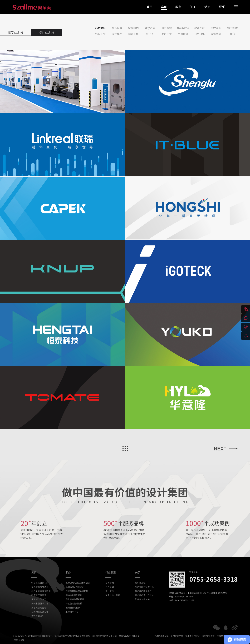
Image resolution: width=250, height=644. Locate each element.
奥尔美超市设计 (193, 642)
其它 (232, 34)
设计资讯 (110, 597)
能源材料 (117, 28)
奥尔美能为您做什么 (144, 593)
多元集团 (117, 34)
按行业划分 (46, 32)
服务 (178, 7)
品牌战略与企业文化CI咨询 (78, 589)
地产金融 (166, 28)
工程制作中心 (72, 618)
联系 (222, 7)
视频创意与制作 (73, 614)
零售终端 (216, 34)
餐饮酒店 (150, 28)
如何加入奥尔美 (142, 605)
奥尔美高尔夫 (177, 642)
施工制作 (232, 28)
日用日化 (199, 34)
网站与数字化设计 (74, 601)
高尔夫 (150, 34)
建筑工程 (133, 34)
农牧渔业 (216, 28)
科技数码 (100, 28)
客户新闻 (110, 593)
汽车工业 (100, 34)
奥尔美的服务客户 (143, 597)
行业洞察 (111, 578)
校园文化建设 (223, 642)
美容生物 (166, 34)
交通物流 (183, 34)
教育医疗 (199, 28)
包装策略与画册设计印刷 (77, 597)
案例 (164, 7)
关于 (193, 7)
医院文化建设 (208, 642)
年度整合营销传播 (74, 609)
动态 (207, 7)
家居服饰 (133, 28)
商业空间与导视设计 (75, 605)
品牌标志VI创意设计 (75, 593)
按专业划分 (16, 32)
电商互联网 (183, 28)
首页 (149, 7)
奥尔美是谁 (140, 589)
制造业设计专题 (113, 601)
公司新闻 (110, 589)
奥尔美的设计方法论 (144, 601)
